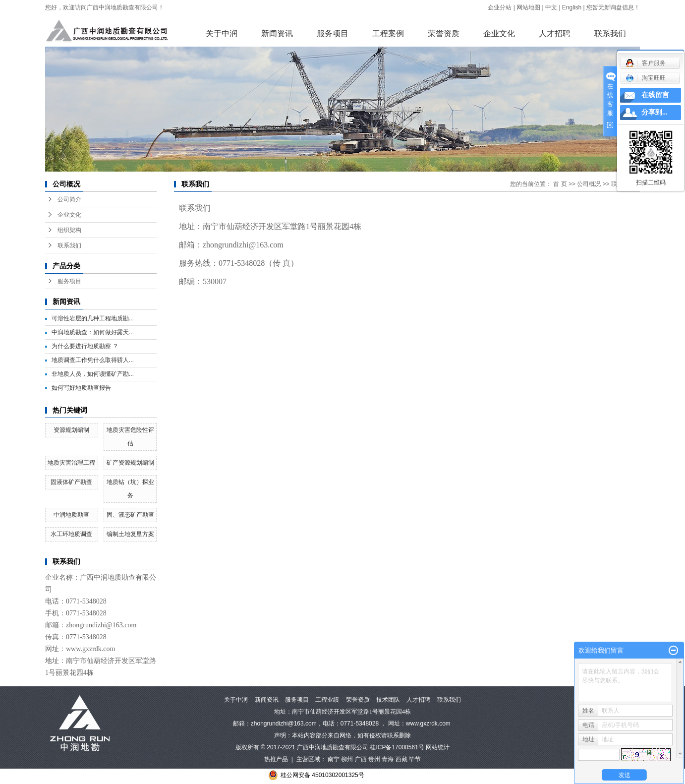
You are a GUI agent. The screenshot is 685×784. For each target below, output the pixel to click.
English (572, 7)
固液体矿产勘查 (71, 482)
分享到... (655, 112)
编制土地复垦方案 (130, 534)
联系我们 (610, 33)
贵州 (374, 759)
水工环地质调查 (71, 534)
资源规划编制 (71, 430)
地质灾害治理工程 (71, 463)
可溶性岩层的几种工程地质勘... (93, 318)
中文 (551, 7)
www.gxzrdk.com (428, 724)
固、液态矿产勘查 (130, 515)
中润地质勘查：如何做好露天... (93, 332)
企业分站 (500, 7)
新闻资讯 (277, 33)
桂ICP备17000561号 (397, 747)
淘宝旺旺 (646, 78)
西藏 (401, 759)
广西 (361, 759)
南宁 (334, 759)
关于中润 (222, 33)
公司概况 (589, 184)
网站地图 (528, 7)
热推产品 (276, 759)
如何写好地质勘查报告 (81, 388)
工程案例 (388, 33)
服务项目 (333, 33)
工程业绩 (327, 700)
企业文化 (499, 33)
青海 (388, 759)
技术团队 (388, 700)
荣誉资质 (444, 33)
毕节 (415, 759)
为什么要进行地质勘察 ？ (85, 346)
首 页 (560, 184)
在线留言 (655, 95)
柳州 (347, 759)
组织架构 (69, 230)
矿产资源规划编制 (130, 463)
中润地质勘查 (71, 515)
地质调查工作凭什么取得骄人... (93, 360)
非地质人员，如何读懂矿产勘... (93, 374)
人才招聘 (555, 33)
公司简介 (69, 199)
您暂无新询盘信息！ (613, 7)
